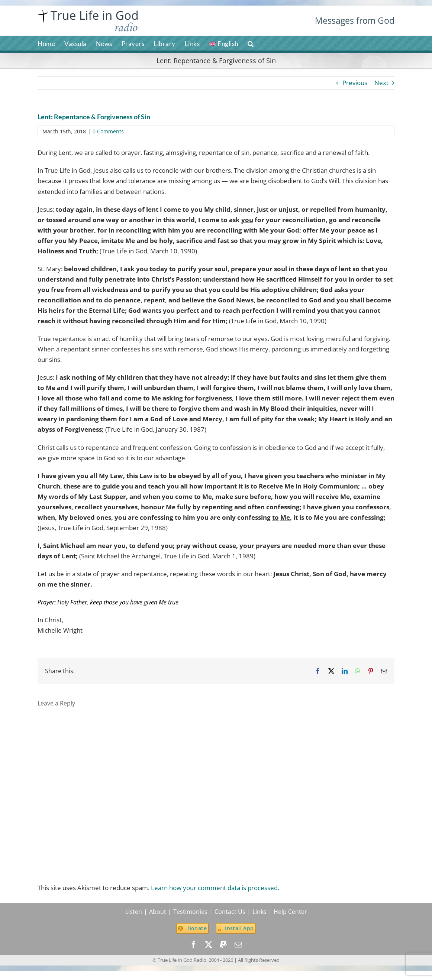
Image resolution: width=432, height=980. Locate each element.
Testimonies (190, 912)
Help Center (290, 912)
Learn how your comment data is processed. (215, 888)
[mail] (238, 945)
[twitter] (209, 945)
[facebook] (194, 945)
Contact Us (230, 912)
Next (381, 83)
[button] (251, 43)
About (158, 912)
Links (259, 912)
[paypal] (223, 945)
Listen (134, 912)
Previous (355, 83)
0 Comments (108, 131)
